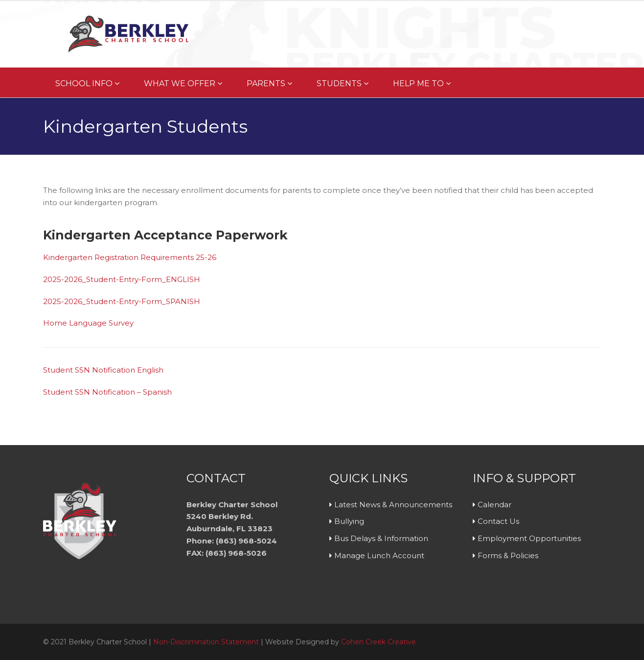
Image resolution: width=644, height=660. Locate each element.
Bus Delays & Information (381, 538)
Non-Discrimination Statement (206, 642)
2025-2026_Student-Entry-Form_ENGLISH (122, 279)
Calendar (494, 505)
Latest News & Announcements (393, 505)
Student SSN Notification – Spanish (107, 392)
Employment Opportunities (529, 538)
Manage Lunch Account (379, 555)
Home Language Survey (88, 323)
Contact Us (498, 521)
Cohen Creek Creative (379, 642)
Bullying (349, 521)
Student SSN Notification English (103, 370)
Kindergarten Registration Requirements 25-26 (130, 257)
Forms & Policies (508, 555)
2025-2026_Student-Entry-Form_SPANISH (122, 301)
